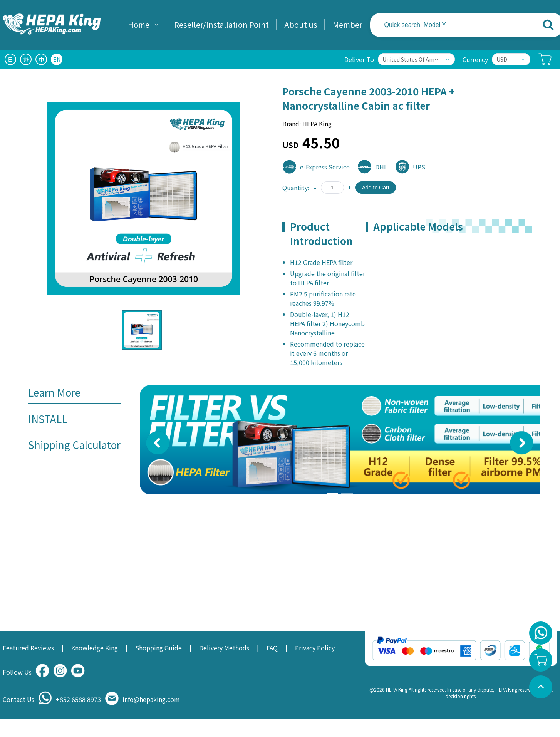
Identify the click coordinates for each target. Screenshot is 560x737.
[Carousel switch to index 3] (332, 494)
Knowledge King (95, 648)
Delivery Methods (224, 648)
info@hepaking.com (151, 699)
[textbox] (434, 25)
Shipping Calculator (74, 445)
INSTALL (48, 419)
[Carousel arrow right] (522, 443)
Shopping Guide (158, 648)
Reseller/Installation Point (221, 24)
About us (301, 24)
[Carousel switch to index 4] (347, 494)
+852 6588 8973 (78, 699)
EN (57, 59)
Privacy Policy (315, 648)
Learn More (54, 392)
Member (348, 24)
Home (139, 24)
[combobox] (454, 25)
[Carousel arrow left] (158, 443)
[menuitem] (143, 25)
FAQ (272, 648)
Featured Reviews (28, 648)
